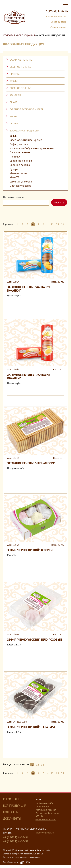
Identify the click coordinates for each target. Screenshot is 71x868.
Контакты (11, 812)
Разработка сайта (17, 862)
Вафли (14, 81)
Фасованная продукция (24, 131)
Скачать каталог (58, 27)
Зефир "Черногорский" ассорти (30, 550)
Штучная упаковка (21, 182)
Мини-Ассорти (18, 173)
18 (42, 765)
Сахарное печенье (21, 60)
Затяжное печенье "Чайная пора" (31, 463)
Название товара (13, 197)
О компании (13, 799)
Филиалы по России (56, 16)
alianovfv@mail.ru (45, 833)
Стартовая (9, 35)
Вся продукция (26, 35)
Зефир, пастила (19, 144)
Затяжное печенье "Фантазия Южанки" (29, 289)
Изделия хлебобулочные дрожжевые (32, 148)
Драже (13, 102)
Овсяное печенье (20, 88)
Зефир (13, 116)
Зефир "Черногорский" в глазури (31, 727)
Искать (59, 202)
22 (52, 224)
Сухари (14, 123)
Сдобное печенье (20, 67)
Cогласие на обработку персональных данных (23, 854)
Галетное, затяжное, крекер (26, 109)
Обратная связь (59, 22)
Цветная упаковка (20, 186)
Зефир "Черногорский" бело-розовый (35, 640)
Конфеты (15, 95)
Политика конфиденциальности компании (22, 857)
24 (63, 224)
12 (37, 765)
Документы (12, 819)
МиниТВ (15, 177)
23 (57, 224)
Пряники (15, 74)
